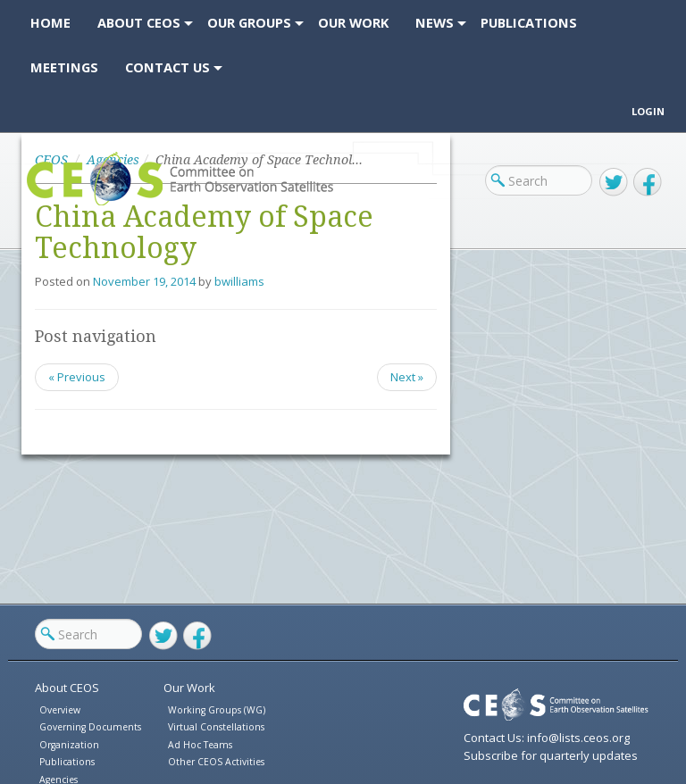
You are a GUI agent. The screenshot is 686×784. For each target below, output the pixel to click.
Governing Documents (90, 727)
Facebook (648, 182)
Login (648, 111)
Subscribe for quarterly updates (551, 755)
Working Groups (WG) (217, 710)
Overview (60, 710)
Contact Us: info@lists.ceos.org (547, 738)
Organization (69, 745)
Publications (67, 762)
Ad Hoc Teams (200, 745)
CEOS (42, 205)
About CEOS (67, 688)
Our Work (189, 688)
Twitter (614, 182)
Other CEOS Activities (216, 762)
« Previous (77, 377)
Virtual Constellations (216, 727)
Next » (407, 377)
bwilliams (239, 281)
